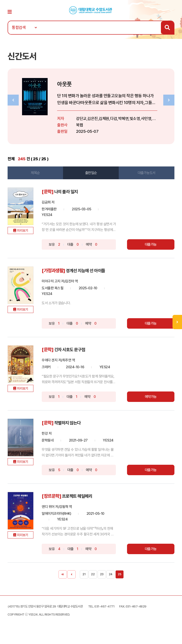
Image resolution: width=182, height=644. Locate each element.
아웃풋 (69, 86)
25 (119, 581)
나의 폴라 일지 (71, 194)
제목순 (36, 175)
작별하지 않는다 (73, 425)
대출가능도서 (145, 175)
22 (93, 581)
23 (102, 581)
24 (111, 581)
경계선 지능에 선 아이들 (91, 273)
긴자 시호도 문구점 (75, 352)
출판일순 (91, 175)
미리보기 (26, 239)
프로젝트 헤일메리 (83, 503)
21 (84, 581)
